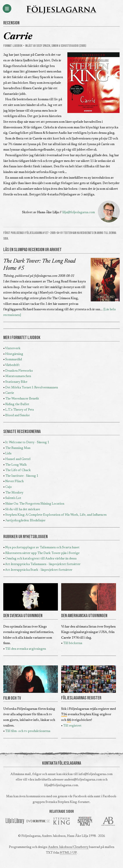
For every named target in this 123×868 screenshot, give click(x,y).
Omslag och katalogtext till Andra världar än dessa (41, 559)
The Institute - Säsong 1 (22, 476)
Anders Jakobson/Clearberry (68, 847)
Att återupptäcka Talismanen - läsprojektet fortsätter (43, 564)
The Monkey (14, 493)
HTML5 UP (68, 853)
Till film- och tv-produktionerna (28, 731)
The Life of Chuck (18, 470)
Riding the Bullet (17, 404)
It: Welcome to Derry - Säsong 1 (27, 442)
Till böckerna (73, 643)
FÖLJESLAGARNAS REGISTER (81, 698)
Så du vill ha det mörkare (23, 510)
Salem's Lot (13, 498)
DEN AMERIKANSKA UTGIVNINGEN (84, 616)
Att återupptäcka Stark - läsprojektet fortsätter (39, 570)
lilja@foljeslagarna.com (79, 212)
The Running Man (18, 448)
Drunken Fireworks (19, 371)
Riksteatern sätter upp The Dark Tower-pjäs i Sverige (42, 553)
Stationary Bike (16, 382)
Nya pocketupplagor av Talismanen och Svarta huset (42, 548)
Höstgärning (14, 354)
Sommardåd (14, 360)
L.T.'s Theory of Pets (20, 410)
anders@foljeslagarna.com (83, 780)
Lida (8, 454)
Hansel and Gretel (18, 459)
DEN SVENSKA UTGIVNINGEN (23, 616)
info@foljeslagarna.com (95, 774)
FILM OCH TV (12, 698)
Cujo (9, 487)
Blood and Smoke (17, 416)
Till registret (72, 726)
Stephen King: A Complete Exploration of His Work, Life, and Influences (56, 515)
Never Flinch (14, 481)
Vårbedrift (12, 365)
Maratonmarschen (18, 376)
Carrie (10, 393)
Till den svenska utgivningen (26, 649)
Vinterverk (13, 348)
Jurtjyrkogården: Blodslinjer (25, 521)
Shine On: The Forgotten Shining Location (35, 504)
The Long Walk (16, 465)
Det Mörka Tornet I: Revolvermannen (32, 388)
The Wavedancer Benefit (22, 399)
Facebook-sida (83, 797)
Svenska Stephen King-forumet (68, 802)
